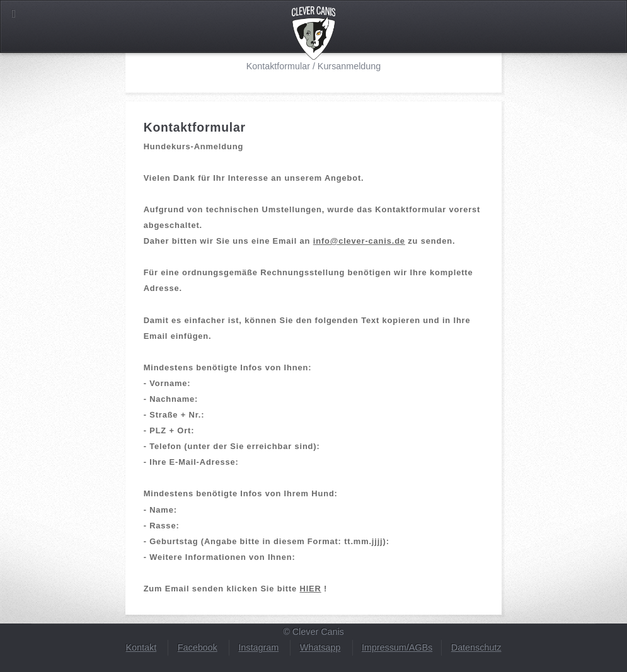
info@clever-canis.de (359, 241)
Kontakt (141, 647)
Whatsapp (320, 647)
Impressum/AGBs (397, 647)
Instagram (258, 647)
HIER (311, 589)
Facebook (198, 647)
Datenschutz (476, 647)
